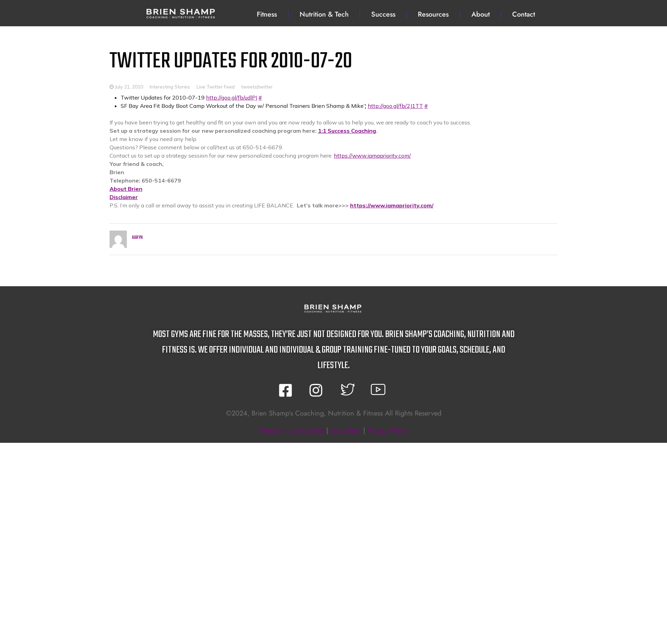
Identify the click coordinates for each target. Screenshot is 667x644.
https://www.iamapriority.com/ (372, 156)
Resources (433, 14)
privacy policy (387, 431)
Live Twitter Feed (216, 87)
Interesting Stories (170, 87)
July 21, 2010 (129, 87)
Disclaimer (124, 197)
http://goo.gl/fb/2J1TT (395, 106)
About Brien (126, 189)
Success (383, 14)
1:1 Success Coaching (347, 131)
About (481, 14)
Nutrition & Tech (324, 14)
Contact (524, 14)
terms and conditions (292, 431)
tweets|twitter (257, 87)
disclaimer (346, 431)
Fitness (267, 14)
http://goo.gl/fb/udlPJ (232, 97)
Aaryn (137, 238)
